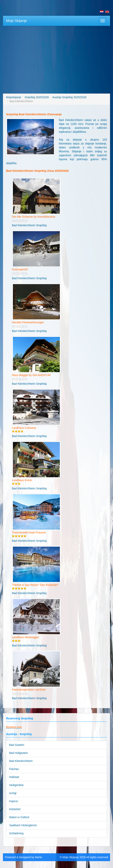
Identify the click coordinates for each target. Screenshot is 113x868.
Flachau (14, 769)
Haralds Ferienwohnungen (28, 322)
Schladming (16, 833)
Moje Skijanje (17, 21)
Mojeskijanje (14, 97)
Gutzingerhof (20, 269)
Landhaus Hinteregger (26, 637)
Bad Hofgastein (19, 753)
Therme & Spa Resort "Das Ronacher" (35, 585)
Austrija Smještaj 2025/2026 (69, 97)
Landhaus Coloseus (24, 428)
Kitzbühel (15, 809)
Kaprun (14, 801)
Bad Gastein (17, 745)
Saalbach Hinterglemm (23, 825)
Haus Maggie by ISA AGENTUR (31, 375)
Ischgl (13, 793)
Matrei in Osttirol (19, 817)
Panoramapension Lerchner (29, 690)
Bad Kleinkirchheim (21, 761)
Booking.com (14, 727)
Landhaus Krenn (22, 480)
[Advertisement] (56, 57)
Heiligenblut (16, 785)
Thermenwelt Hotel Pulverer (29, 533)
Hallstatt (14, 777)
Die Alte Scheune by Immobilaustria (34, 217)
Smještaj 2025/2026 (37, 97)
